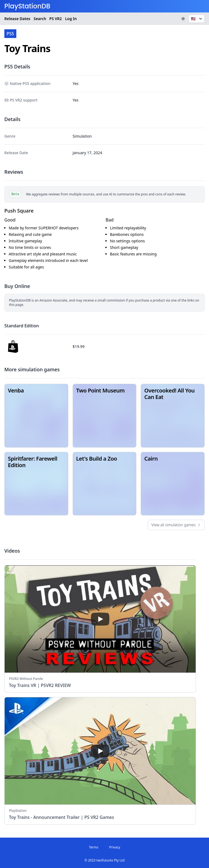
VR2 (56, 19)
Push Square (19, 211)
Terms (94, 847)
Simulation (82, 136)
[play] (100, 619)
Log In (71, 19)
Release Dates (17, 19)
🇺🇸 (197, 19)
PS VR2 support (24, 100)
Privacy (115, 847)
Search (40, 19)
